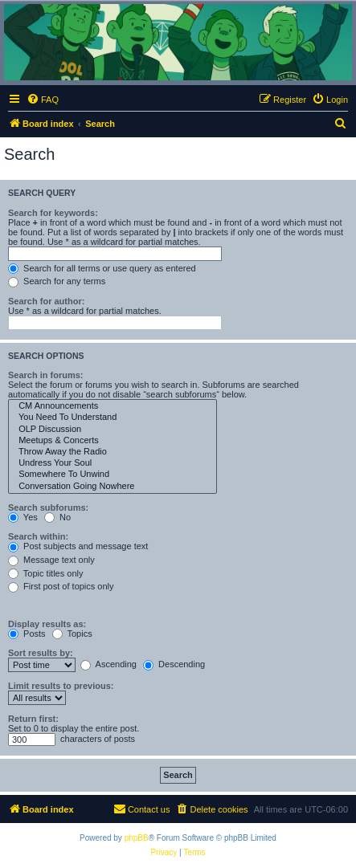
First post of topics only (61, 586)
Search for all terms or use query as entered (102, 268)
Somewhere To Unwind (113, 475)
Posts (27, 634)
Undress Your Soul (113, 463)
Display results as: (47, 624)
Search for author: (46, 301)
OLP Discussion (113, 430)
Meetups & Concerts (113, 441)
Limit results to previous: (61, 686)
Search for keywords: (53, 213)
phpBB (137, 838)
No (57, 517)
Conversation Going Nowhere (113, 487)
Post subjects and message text (78, 546)
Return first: (33, 719)
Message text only (51, 560)
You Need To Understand (113, 418)
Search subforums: (48, 507)
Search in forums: (46, 375)
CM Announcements (113, 406)
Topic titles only (45, 573)
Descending (174, 664)
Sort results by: (41, 653)
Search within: (38, 536)
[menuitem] (43, 100)
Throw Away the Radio (113, 452)
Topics (72, 634)
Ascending (108, 664)
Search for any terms (57, 281)
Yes (23, 517)
